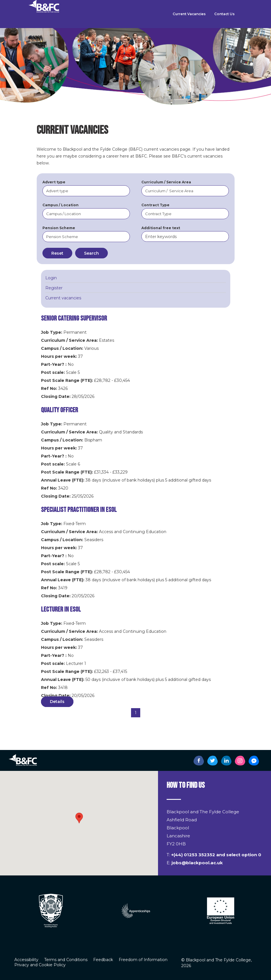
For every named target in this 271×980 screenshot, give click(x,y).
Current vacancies (63, 298)
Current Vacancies (189, 14)
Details (57, 702)
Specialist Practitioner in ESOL (79, 510)
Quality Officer (60, 410)
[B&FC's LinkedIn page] (226, 760)
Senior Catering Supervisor (74, 318)
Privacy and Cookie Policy (40, 965)
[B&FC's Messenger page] (254, 760)
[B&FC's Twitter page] (212, 760)
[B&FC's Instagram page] (240, 760)
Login (51, 278)
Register (54, 288)
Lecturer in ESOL (61, 609)
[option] (133, 911)
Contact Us (224, 14)
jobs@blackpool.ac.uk (197, 863)
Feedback (103, 960)
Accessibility (26, 960)
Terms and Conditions (66, 960)
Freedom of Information (143, 960)
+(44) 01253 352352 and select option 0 (216, 855)
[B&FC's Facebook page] (199, 760)
